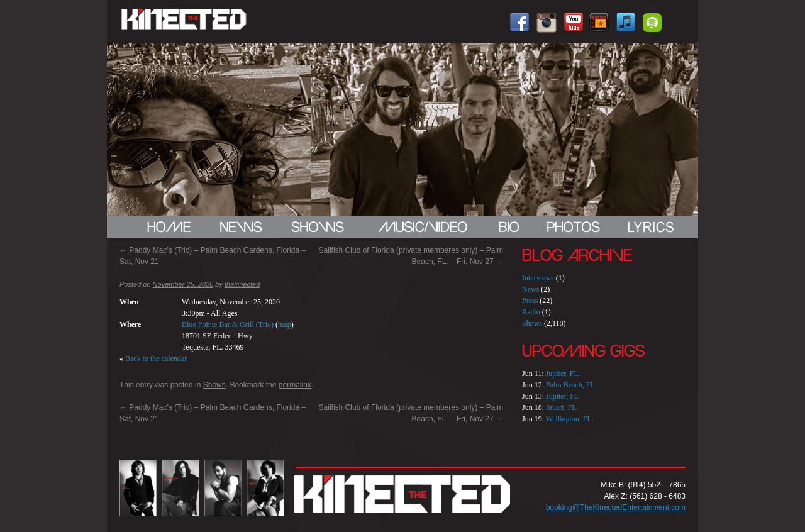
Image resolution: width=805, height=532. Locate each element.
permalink (295, 385)
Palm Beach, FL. (571, 385)
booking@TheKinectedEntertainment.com (616, 507)
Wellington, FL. (570, 419)
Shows (214, 385)
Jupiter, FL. (563, 374)
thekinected (242, 284)
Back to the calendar (156, 358)
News (530, 289)
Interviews (538, 278)
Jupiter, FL (562, 396)
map (285, 324)
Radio (531, 312)
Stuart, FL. (562, 407)
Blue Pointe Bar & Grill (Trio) (228, 324)
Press (530, 301)
